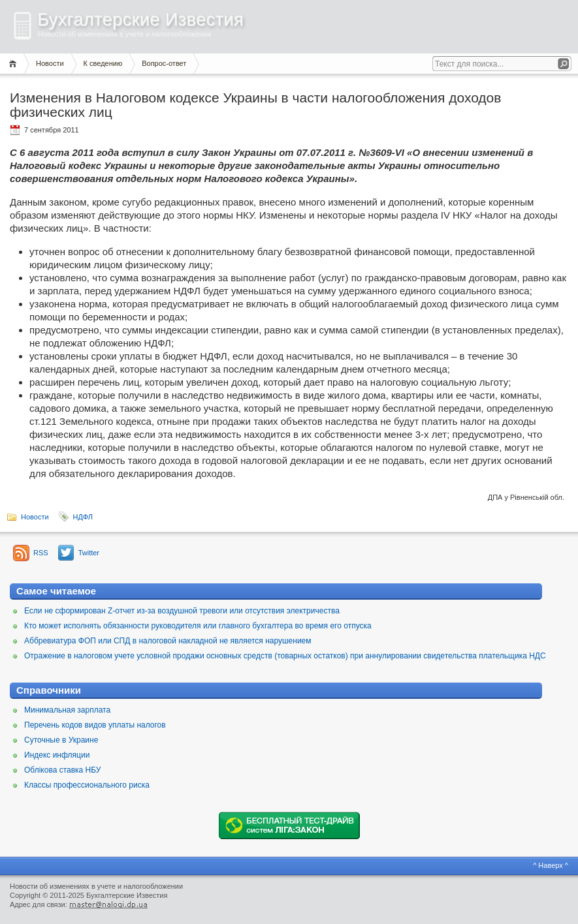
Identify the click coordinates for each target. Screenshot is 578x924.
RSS (41, 553)
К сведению (103, 63)
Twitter (89, 553)
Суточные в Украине (61, 740)
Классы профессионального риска (87, 785)
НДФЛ (83, 517)
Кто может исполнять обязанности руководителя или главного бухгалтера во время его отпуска (198, 626)
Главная (15, 64)
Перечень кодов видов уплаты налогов (95, 725)
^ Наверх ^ (551, 865)
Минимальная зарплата (67, 710)
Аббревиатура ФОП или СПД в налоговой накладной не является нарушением (168, 641)
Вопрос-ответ (164, 63)
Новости (50, 63)
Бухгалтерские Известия (140, 20)
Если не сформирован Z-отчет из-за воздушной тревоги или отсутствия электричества (182, 611)
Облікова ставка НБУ (62, 770)
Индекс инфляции (57, 755)
